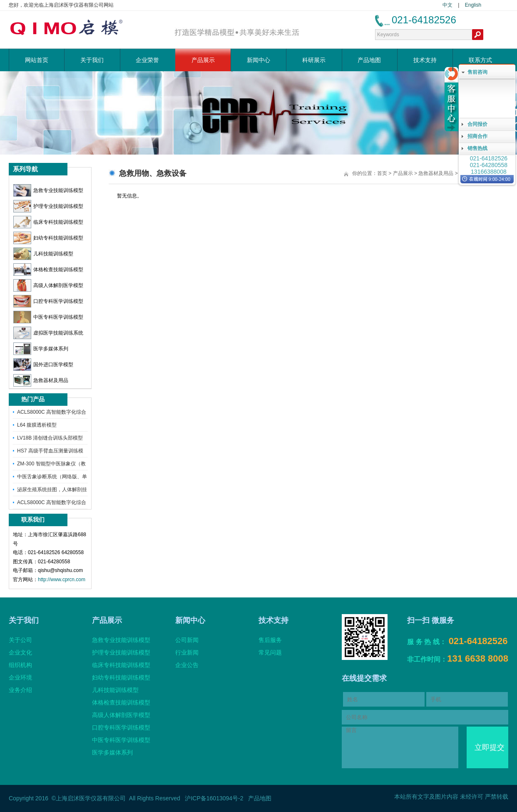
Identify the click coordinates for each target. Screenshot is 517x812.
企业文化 (20, 652)
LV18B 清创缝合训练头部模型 (50, 438)
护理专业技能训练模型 (48, 206)
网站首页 (37, 60)
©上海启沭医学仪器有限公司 (89, 798)
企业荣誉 (147, 60)
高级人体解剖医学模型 (48, 285)
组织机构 (20, 665)
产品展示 (203, 60)
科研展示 (314, 60)
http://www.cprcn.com (62, 580)
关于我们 (92, 60)
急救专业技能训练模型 (48, 190)
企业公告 (187, 665)
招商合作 (477, 136)
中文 (447, 5)
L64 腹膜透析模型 (37, 425)
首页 (382, 173)
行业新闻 (187, 652)
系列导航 (25, 169)
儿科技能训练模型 (43, 254)
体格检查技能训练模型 (48, 270)
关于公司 (20, 640)
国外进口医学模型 (43, 365)
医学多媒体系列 (41, 349)
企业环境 (20, 677)
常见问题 (270, 652)
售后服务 (270, 640)
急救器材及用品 (41, 380)
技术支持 (425, 60)
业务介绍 (20, 690)
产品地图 (369, 60)
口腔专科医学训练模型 (48, 301)
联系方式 (480, 60)
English (473, 5)
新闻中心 (258, 60)
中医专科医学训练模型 (48, 317)
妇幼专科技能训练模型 (48, 238)
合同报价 (477, 124)
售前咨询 (477, 72)
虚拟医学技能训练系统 (48, 333)
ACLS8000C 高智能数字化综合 (52, 412)
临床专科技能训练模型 (48, 222)
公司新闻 (187, 640)
